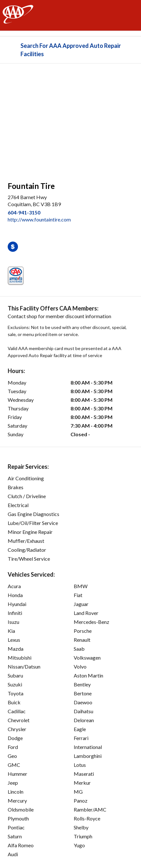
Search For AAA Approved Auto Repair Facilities (71, 50)
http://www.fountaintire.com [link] (39, 219)
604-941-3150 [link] (24, 212)
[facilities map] (70, 119)
